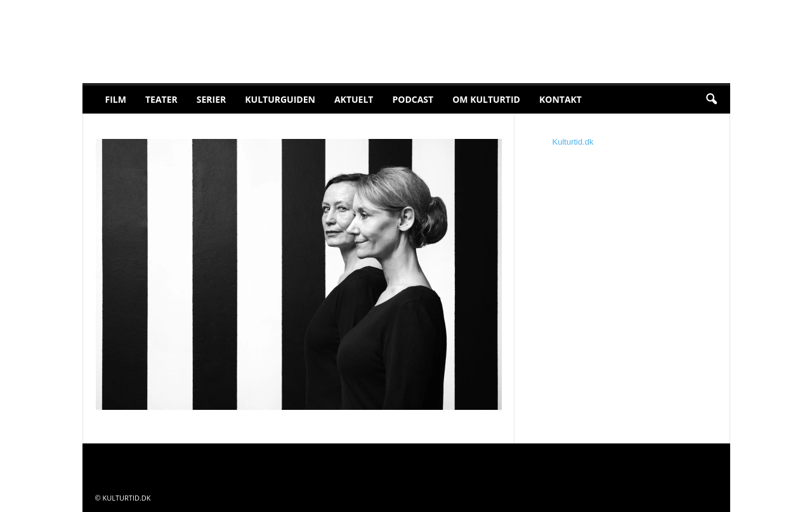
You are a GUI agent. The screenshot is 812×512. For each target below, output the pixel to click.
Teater (161, 99)
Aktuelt (354, 99)
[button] (711, 100)
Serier (212, 99)
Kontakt (560, 99)
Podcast (413, 99)
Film (116, 99)
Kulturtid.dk (573, 142)
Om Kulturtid (486, 99)
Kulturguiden (280, 99)
